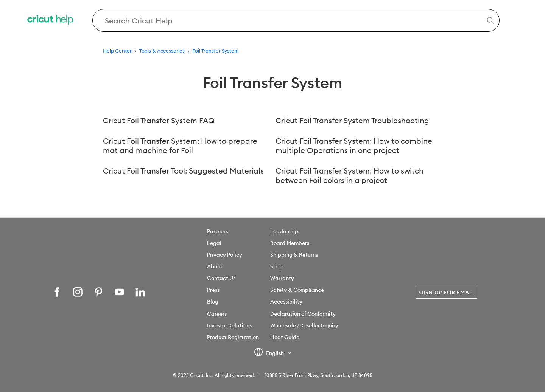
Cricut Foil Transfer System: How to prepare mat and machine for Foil (180, 146)
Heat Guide (285, 337)
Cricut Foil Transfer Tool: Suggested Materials (183, 171)
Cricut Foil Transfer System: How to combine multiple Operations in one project (354, 146)
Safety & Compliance (297, 290)
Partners (217, 231)
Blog (213, 302)
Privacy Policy (225, 255)
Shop (276, 266)
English (269, 353)
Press (213, 290)
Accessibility (286, 302)
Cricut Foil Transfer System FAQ (159, 120)
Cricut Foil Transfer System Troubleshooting (352, 120)
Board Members (290, 243)
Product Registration (233, 337)
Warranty (282, 278)
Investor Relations (229, 325)
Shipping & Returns (294, 255)
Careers (217, 314)
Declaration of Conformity (303, 314)
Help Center (117, 51)
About (215, 266)
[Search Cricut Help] (296, 20)
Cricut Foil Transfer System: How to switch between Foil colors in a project (350, 175)
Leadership (284, 231)
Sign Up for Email (447, 293)
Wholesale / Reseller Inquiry (304, 325)
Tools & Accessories (162, 51)
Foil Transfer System (216, 51)
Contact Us (221, 278)
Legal (214, 243)
